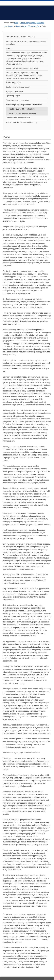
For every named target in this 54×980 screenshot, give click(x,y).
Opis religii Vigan (13, 96)
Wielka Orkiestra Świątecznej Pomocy (21, 122)
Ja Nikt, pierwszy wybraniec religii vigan (22, 68)
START (9, 48)
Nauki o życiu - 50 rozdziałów (27, 26)
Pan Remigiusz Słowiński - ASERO (20, 37)
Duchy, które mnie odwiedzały (18, 87)
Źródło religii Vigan (14, 83)
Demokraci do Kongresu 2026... (19, 118)
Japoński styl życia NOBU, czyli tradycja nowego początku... (26, 43)
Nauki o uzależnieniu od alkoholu (22, 113)
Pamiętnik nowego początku (17, 100)
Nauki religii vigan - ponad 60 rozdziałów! (24, 105)
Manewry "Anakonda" (15, 91)
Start (16, 23)
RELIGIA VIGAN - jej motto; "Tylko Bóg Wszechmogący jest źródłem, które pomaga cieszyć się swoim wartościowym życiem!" (24, 75)
